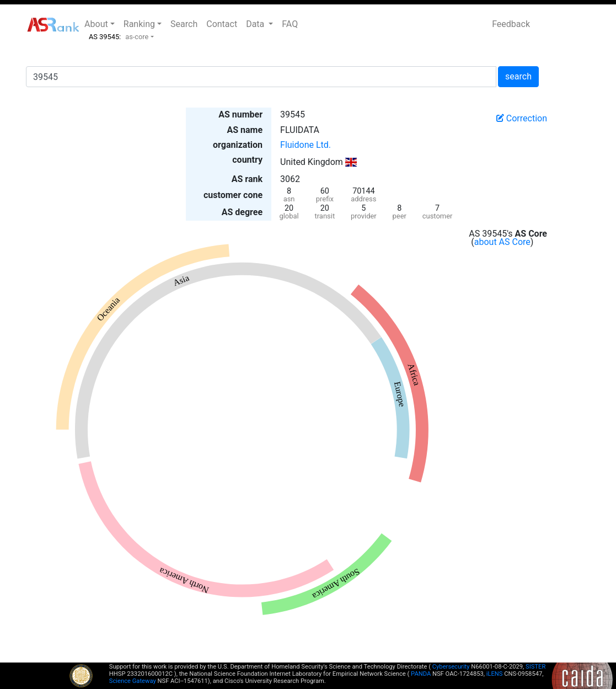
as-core (137, 37)
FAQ (290, 24)
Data (256, 24)
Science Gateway (133, 681)
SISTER (535, 667)
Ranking (139, 24)
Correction (522, 118)
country (247, 160)
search (518, 76)
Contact (222, 24)
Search (184, 24)
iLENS (495, 674)
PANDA (421, 674)
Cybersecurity (451, 667)
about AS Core (502, 242)
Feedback (511, 24)
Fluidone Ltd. (306, 145)
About (96, 24)
